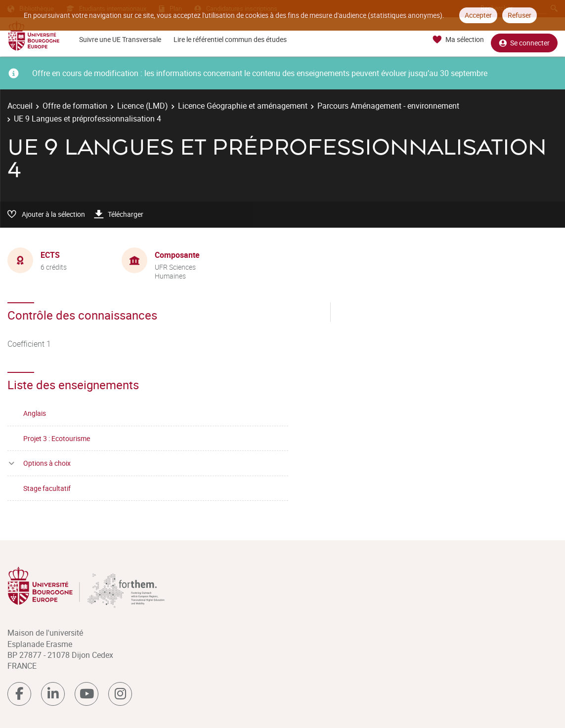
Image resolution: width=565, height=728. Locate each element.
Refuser (520, 15)
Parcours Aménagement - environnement (388, 106)
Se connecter (524, 40)
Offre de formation (75, 106)
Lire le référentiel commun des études (230, 39)
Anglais (35, 413)
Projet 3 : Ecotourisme (57, 438)
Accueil (20, 106)
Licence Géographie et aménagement (243, 106)
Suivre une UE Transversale (120, 39)
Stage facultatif (47, 488)
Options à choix (47, 463)
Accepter (478, 15)
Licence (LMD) (143, 106)
